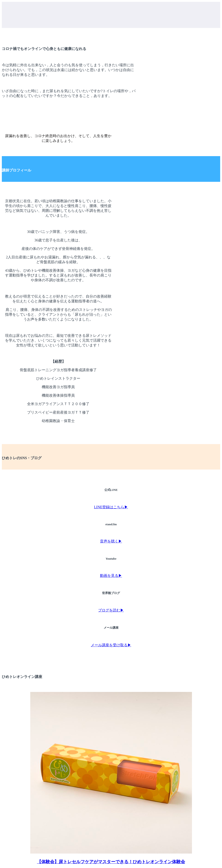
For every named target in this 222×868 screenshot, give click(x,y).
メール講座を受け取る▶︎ (111, 645)
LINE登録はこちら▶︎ (111, 507)
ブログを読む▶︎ (111, 610)
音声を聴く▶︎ (111, 541)
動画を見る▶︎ (111, 576)
